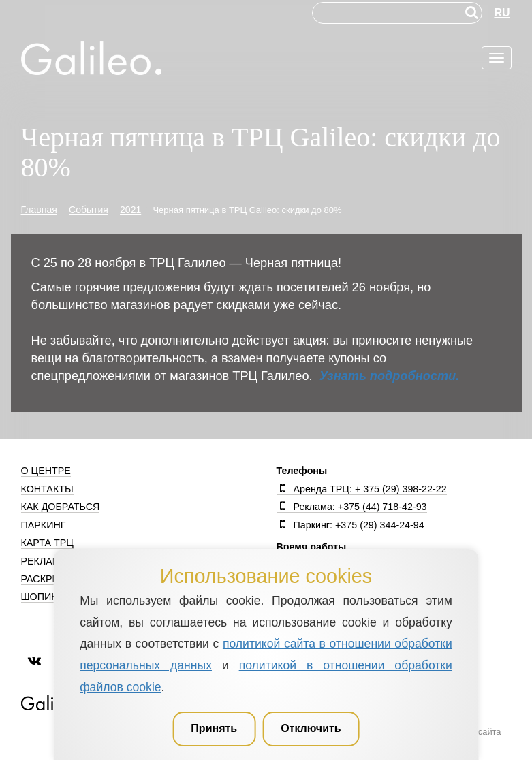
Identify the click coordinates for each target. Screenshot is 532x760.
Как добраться (61, 507)
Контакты (47, 489)
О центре (46, 471)
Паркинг (44, 525)
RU (502, 13)
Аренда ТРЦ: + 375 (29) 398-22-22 (362, 489)
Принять (214, 728)
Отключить (311, 728)
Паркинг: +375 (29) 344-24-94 (350, 525)
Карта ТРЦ (47, 543)
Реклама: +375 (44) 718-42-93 (352, 507)
